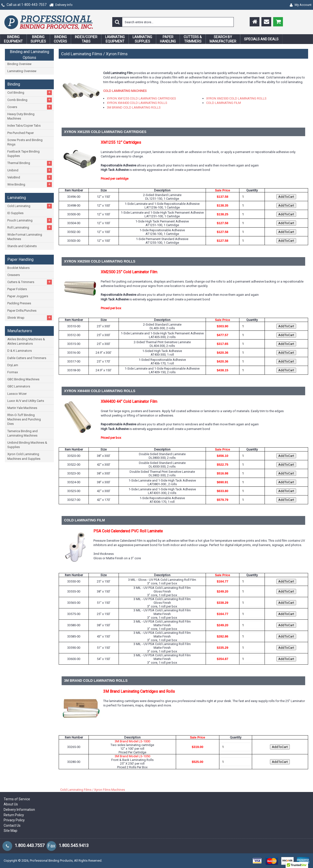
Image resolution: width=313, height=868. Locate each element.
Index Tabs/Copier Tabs (24, 126)
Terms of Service (17, 799)
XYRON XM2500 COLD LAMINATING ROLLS (236, 98)
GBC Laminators (19, 386)
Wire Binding (30, 184)
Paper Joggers (18, 296)
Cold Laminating (30, 206)
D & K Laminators (20, 351)
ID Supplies (15, 213)
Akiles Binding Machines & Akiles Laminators (26, 341)
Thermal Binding (30, 163)
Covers (30, 107)
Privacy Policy (14, 820)
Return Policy (14, 815)
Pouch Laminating (30, 220)
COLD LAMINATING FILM (224, 103)
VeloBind (30, 177)
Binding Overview (19, 64)
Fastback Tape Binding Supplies (23, 154)
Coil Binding (30, 93)
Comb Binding (30, 100)
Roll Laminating (30, 227)
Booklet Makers (18, 268)
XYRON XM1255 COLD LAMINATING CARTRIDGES (141, 98)
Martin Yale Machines (22, 408)
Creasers (14, 275)
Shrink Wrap (30, 318)
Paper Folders (17, 289)
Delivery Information (19, 810)
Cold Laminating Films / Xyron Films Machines (93, 790)
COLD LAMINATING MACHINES (125, 91)
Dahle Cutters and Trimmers (27, 358)
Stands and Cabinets (22, 246)
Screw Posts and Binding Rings (25, 142)
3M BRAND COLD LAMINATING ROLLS (134, 107)
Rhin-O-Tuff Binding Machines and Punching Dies (24, 419)
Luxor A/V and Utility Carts (26, 401)
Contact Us (12, 825)
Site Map (11, 831)
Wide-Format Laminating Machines (25, 237)
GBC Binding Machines (23, 379)
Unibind (30, 170)
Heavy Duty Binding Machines (21, 116)
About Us (11, 804)
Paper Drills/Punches (22, 311)
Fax (51, 846)
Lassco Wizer (17, 394)
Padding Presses (19, 303)
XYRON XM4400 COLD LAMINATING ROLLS (137, 103)
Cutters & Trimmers (30, 282)
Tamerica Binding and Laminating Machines (22, 433)
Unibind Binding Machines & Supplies (27, 445)
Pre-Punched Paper (21, 133)
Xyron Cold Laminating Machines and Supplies (24, 456)
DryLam (13, 365)
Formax (13, 372)
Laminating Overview (22, 71)
